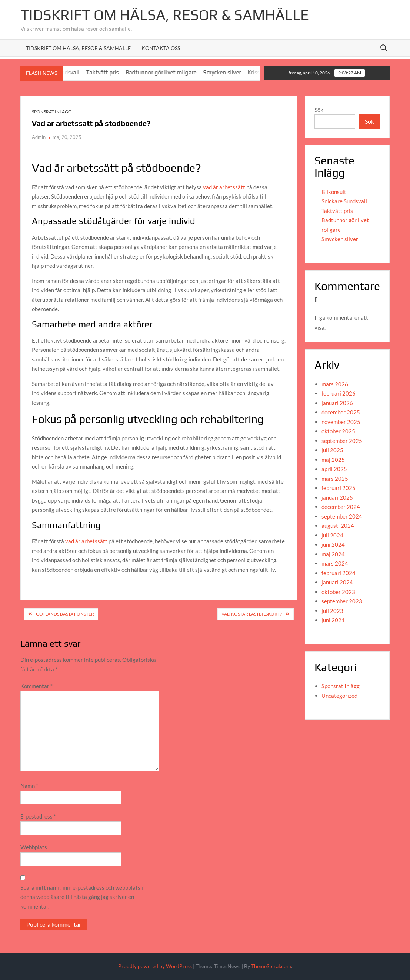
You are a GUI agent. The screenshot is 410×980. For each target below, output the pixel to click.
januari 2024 (337, 582)
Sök (319, 110)
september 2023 (342, 601)
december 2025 (341, 412)
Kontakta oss (161, 48)
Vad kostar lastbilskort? (252, 614)
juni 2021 (333, 620)
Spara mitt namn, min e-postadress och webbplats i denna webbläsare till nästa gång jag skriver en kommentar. (82, 897)
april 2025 (334, 469)
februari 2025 (339, 488)
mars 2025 (335, 479)
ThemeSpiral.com (271, 966)
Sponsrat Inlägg (52, 112)
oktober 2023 (338, 592)
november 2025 (341, 422)
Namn (29, 786)
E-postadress (38, 816)
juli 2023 (332, 611)
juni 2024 (333, 544)
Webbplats (34, 847)
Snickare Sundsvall (344, 201)
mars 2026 (335, 384)
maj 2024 (333, 554)
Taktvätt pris (107, 72)
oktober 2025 (338, 431)
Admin (39, 137)
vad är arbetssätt (224, 187)
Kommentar (36, 686)
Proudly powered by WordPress (155, 966)
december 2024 (341, 507)
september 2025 (342, 441)
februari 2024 (339, 573)
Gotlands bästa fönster (65, 614)
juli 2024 (332, 535)
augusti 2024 (338, 526)
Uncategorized (339, 696)
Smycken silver (227, 72)
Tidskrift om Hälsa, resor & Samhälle (165, 15)
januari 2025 (337, 497)
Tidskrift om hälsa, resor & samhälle (78, 48)
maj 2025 (333, 460)
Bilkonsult (334, 192)
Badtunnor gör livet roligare (166, 72)
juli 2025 (332, 450)
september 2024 (342, 516)
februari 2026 (339, 393)
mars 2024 (335, 563)
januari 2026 (337, 403)
